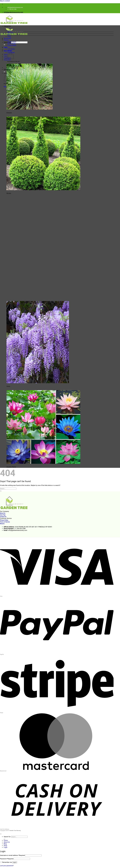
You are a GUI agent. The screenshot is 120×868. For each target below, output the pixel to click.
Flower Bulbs (12, 44)
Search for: (7, 42)
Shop (9, 36)
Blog (9, 35)
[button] (59, 28)
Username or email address (12, 855)
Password (7, 859)
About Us (10, 33)
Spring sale (7, 38)
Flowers (6, 40)
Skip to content (5, 1)
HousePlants (8, 51)
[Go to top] (1, 834)
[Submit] (4, 45)
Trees (5, 56)
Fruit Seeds (11, 49)
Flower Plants (12, 42)
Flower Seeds (12, 45)
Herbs (6, 54)
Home (9, 31)
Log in (15, 862)
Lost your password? (7, 866)
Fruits (6, 47)
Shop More (7, 60)
